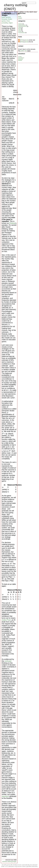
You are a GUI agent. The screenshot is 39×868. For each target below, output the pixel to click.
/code (20, 28)
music (20, 18)
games (4, 21)
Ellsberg (12, 223)
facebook (20, 59)
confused (8, 661)
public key (24, 51)
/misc (19, 30)
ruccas (20, 57)
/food (19, 29)
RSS (22, 40)
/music (20, 31)
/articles (4, 861)
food (20, 16)
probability (5, 23)
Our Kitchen (21, 58)
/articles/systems (22, 26)
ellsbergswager (12, 861)
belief (3, 17)
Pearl (8, 21)
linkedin (20, 60)
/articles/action (22, 25)
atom (26, 40)
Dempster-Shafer (7, 19)
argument (5, 796)
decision (8, 17)
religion (11, 23)
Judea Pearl (6, 620)
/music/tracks (21, 33)
